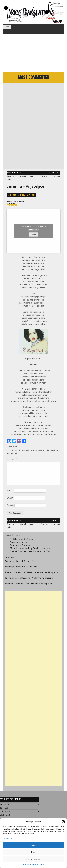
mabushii (26, 203)
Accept (33, 845)
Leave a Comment (13, 207)
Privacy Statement (38, 865)
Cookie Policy (26, 865)
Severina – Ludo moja (51, 178)
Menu (7, 27)
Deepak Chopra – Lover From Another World (31, 554)
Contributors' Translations (21, 196)
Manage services (10, 838)
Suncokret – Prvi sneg (20, 548)
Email (10, 500)
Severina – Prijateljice (25, 188)
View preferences (33, 859)
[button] (63, 822)
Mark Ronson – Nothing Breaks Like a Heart (31, 551)
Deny (33, 852)
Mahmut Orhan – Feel (25, 563)
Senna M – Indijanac (20, 545)
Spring (8, 563)
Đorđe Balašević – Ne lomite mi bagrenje (39, 575)
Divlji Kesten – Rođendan (22, 542)
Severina (15, 205)
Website (10, 508)
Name (10, 493)
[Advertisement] (33, 53)
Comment (12, 462)
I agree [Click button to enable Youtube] (34, 237)
